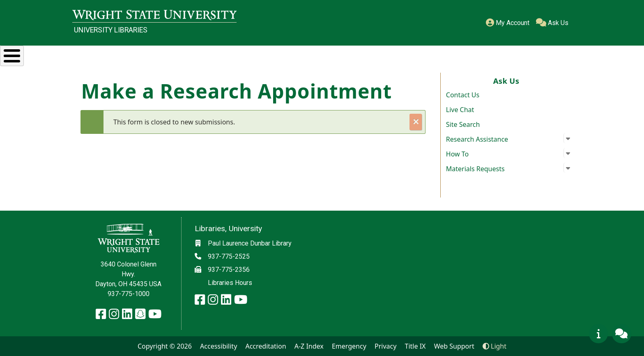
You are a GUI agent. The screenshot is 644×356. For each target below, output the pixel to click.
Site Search (463, 124)
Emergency (349, 346)
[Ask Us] (621, 333)
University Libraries (111, 30)
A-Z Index (309, 346)
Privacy (385, 346)
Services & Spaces (242, 55)
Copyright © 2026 (165, 346)
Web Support (454, 346)
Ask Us (552, 23)
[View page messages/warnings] (598, 333)
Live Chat (460, 110)
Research (148, 55)
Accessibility (218, 346)
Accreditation (266, 346)
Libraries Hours (230, 283)
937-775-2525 (229, 256)
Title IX (415, 346)
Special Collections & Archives (372, 55)
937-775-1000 (129, 294)
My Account (508, 23)
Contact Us (463, 95)
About (549, 55)
